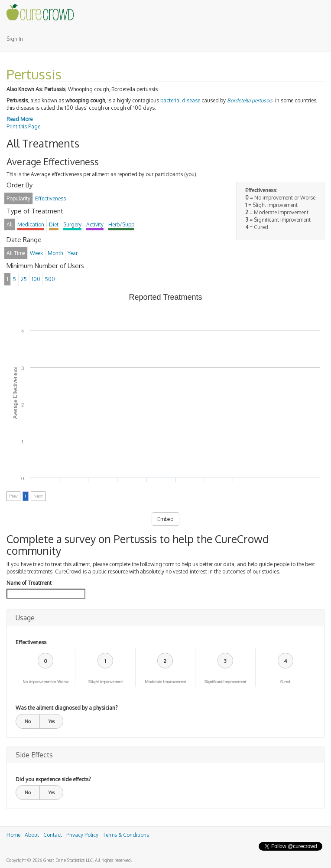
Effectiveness (31, 642)
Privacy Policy (82, 835)
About (32, 835)
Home (13, 835)
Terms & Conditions (126, 835)
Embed (165, 519)
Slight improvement (105, 682)
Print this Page (23, 126)
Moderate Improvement (165, 682)
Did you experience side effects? (53, 779)
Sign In (15, 39)
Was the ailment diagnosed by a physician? (67, 708)
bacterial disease (180, 100)
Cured (285, 682)
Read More (19, 119)
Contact (53, 835)
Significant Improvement (225, 682)
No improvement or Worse (45, 682)
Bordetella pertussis (250, 100)
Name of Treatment (29, 583)
